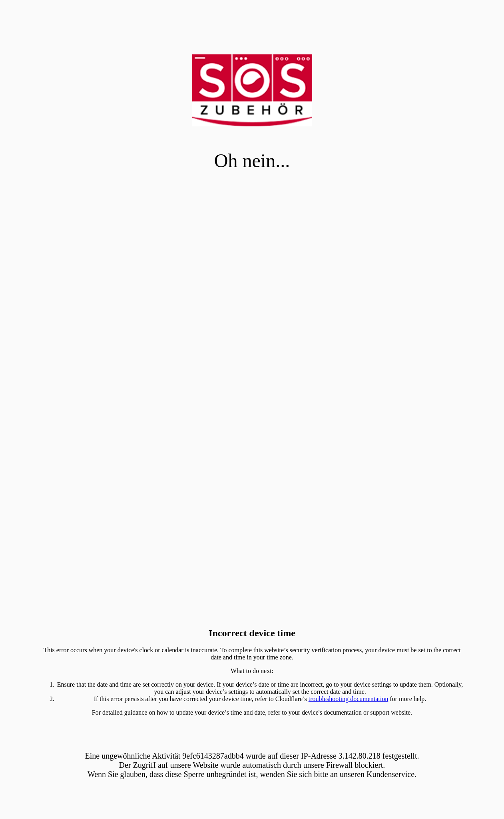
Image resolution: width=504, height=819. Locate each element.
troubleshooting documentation (349, 699)
